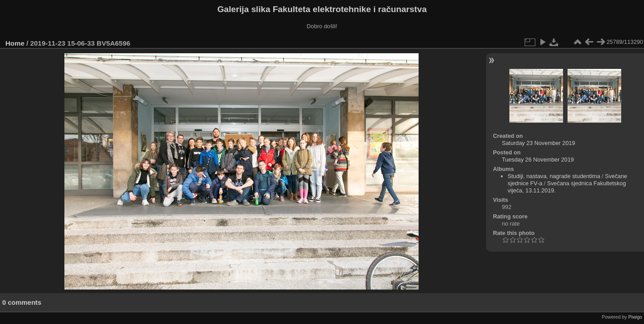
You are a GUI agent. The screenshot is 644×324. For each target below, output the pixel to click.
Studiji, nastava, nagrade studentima (554, 176)
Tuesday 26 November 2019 (538, 160)
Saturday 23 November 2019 (538, 143)
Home (15, 43)
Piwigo (635, 317)
